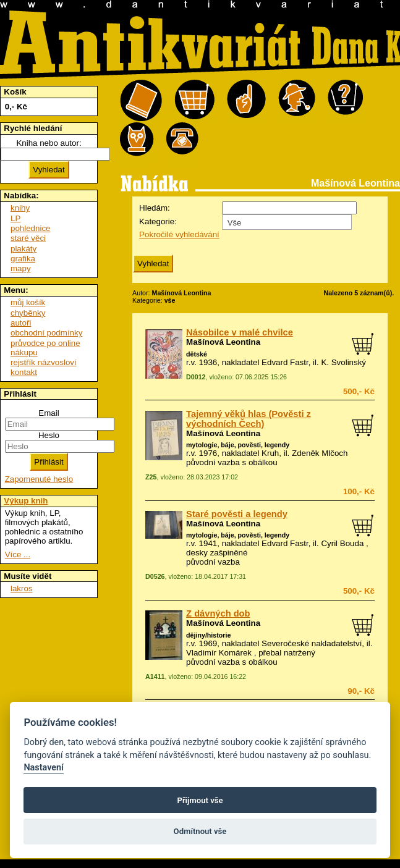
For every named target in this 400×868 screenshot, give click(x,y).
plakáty (23, 249)
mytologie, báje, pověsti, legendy (238, 445)
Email (49, 413)
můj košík (28, 302)
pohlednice (30, 228)
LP (15, 218)
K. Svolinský (343, 362)
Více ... (18, 554)
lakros (22, 588)
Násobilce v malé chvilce (240, 332)
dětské (197, 354)
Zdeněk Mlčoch (320, 453)
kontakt (24, 372)
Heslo (49, 435)
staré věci (28, 238)
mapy (21, 268)
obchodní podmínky (46, 333)
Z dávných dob (218, 613)
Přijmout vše (200, 800)
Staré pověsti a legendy (237, 514)
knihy (20, 208)
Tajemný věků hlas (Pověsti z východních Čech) (249, 419)
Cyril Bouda (342, 543)
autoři (21, 323)
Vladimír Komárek (219, 653)
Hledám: (155, 208)
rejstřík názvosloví (44, 362)
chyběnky (28, 313)
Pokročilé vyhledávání (179, 234)
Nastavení (44, 768)
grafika (23, 259)
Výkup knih (26, 501)
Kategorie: (158, 221)
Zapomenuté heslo (39, 479)
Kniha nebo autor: (49, 143)
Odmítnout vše (200, 831)
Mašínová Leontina (223, 342)
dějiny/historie (208, 635)
